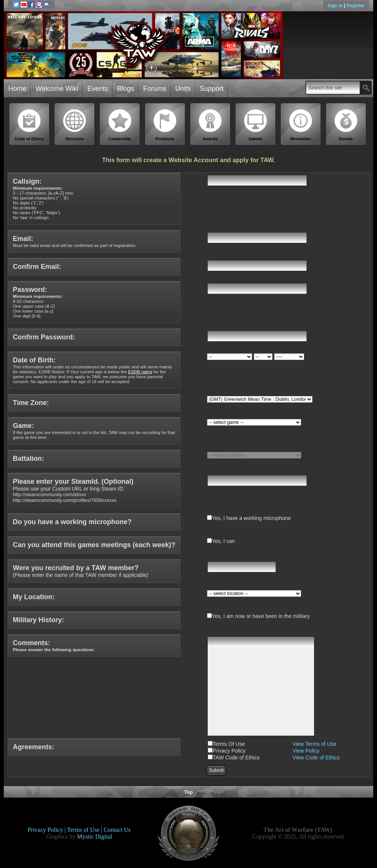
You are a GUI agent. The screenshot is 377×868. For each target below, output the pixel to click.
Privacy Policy (229, 751)
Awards (210, 125)
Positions (165, 125)
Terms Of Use (229, 744)
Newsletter (301, 125)
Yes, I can (223, 541)
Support (212, 89)
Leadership (120, 125)
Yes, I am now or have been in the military (261, 616)
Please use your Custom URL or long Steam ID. (73, 491)
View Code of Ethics (316, 758)
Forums (155, 89)
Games (256, 125)
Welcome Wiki (57, 89)
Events (98, 89)
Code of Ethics (29, 125)
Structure (75, 125)
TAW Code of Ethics (236, 758)
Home (17, 89)
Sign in (336, 6)
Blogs (126, 89)
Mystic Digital (94, 837)
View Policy (306, 751)
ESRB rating (140, 372)
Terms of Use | (85, 830)
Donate (346, 125)
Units (183, 89)
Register (356, 6)
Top (189, 792)
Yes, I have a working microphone (251, 518)
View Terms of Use (314, 744)
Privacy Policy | (47, 830)
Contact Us (117, 830)
